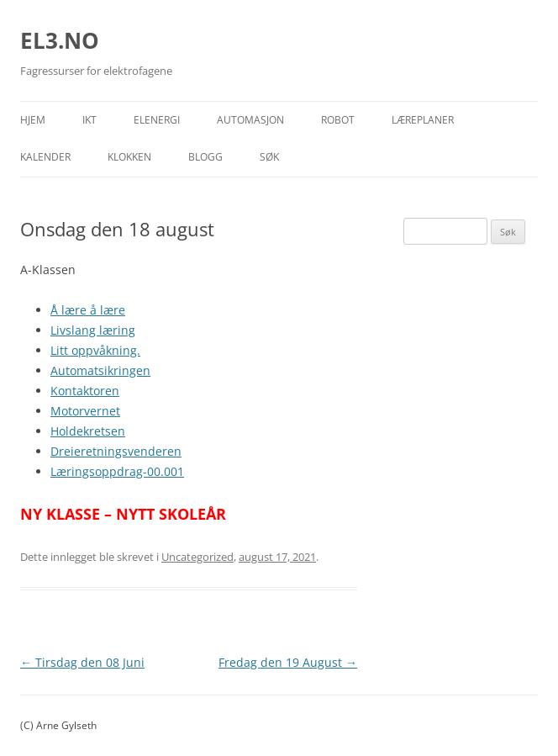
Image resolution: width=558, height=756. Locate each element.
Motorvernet (85, 411)
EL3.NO (60, 40)
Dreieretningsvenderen (116, 451)
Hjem (33, 120)
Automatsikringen (100, 370)
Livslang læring (93, 330)
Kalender (45, 157)
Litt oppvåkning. (95, 350)
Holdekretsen (88, 431)
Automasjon (250, 120)
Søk (269, 157)
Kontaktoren (85, 391)
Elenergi (157, 120)
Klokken (129, 157)
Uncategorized (197, 557)
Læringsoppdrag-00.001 (117, 471)
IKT (89, 120)
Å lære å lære (88, 310)
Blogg (205, 157)
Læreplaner (423, 120)
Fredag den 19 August (288, 662)
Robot (338, 120)
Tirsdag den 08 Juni (82, 662)
